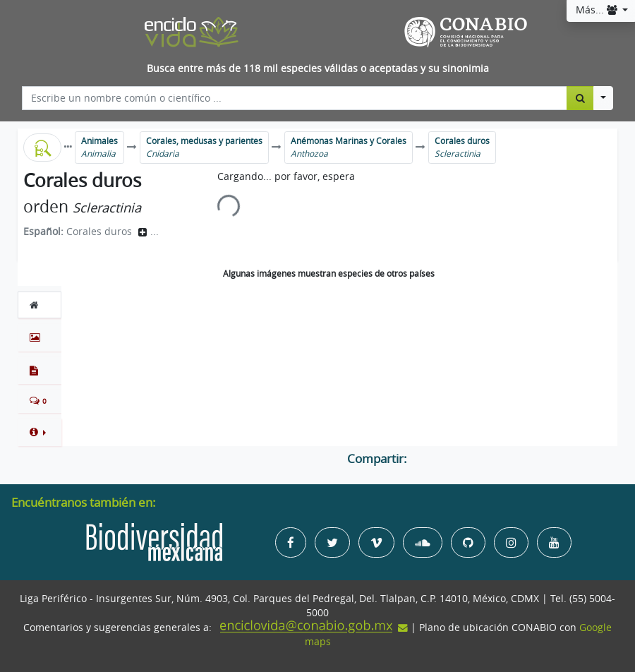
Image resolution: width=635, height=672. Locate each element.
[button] (40, 432)
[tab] (40, 305)
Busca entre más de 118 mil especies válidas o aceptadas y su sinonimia (318, 68)
